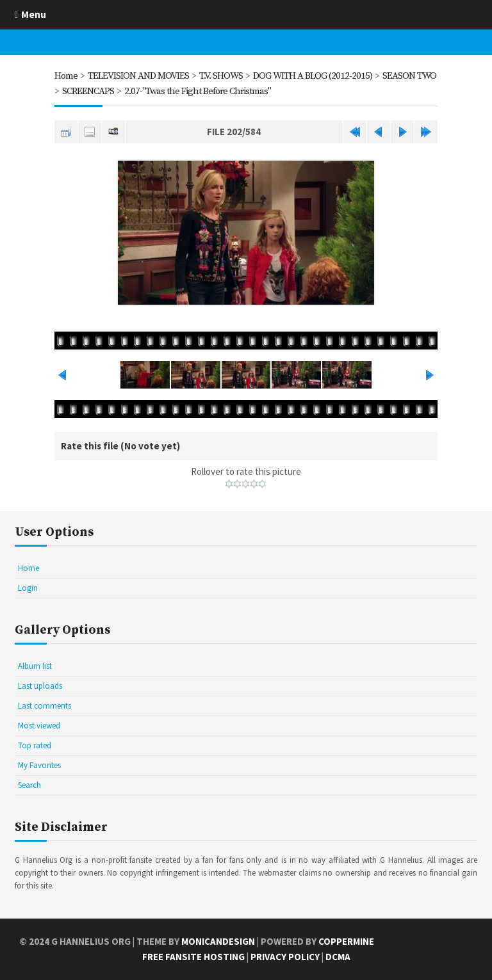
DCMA (338, 957)
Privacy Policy (285, 957)
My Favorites (39, 765)
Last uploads (40, 686)
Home (66, 76)
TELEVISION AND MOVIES (138, 76)
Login (28, 588)
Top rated (35, 745)
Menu (34, 14)
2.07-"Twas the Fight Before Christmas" (198, 91)
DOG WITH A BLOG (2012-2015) (313, 76)
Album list (35, 666)
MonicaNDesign (218, 941)
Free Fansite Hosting (193, 957)
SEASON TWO (409, 76)
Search (29, 785)
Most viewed (39, 726)
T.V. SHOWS (221, 76)
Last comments (45, 706)
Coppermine (346, 941)
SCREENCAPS (88, 91)
